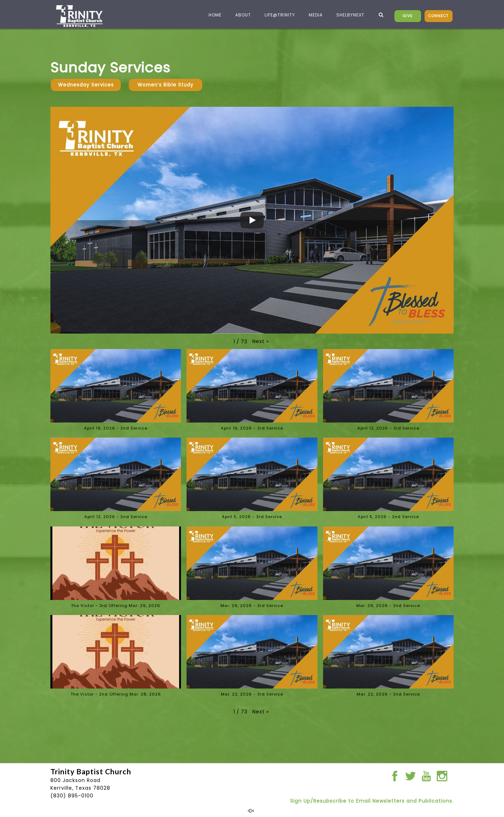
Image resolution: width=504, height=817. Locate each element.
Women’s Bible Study (166, 85)
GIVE (408, 16)
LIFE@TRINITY (277, 15)
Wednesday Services (86, 85)
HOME (212, 15)
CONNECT (438, 16)
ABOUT (240, 15)
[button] (261, 341)
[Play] (252, 220)
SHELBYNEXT (348, 15)
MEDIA (313, 15)
